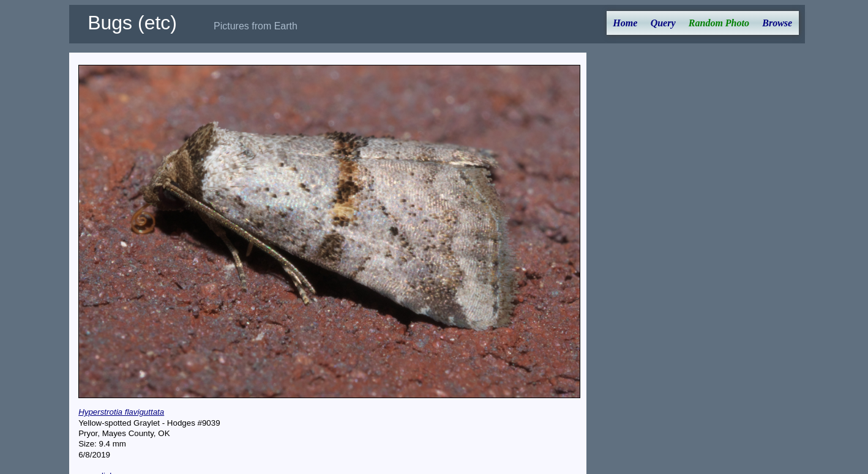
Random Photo (719, 23)
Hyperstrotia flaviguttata (121, 412)
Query (663, 23)
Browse (777, 23)
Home (625, 23)
